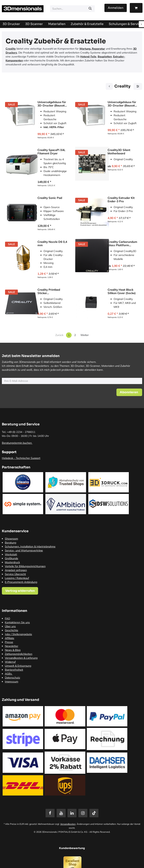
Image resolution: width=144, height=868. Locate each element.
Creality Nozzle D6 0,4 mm (52, 244)
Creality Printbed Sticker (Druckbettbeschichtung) (52, 291)
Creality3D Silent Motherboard (119, 152)
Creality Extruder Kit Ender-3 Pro (121, 200)
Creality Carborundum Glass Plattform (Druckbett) (122, 244)
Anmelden (116, 8)
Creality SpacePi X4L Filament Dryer (51, 152)
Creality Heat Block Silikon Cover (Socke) (122, 291)
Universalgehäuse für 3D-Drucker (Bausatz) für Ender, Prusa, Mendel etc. (122, 104)
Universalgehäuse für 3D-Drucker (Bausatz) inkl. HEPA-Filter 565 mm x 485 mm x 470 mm (52, 104)
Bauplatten (105, 57)
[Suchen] (90, 9)
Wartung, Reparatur (92, 49)
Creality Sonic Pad (50, 198)
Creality (11, 49)
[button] (129, 392)
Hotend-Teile (88, 57)
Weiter (85, 335)
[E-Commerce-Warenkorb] (136, 8)
